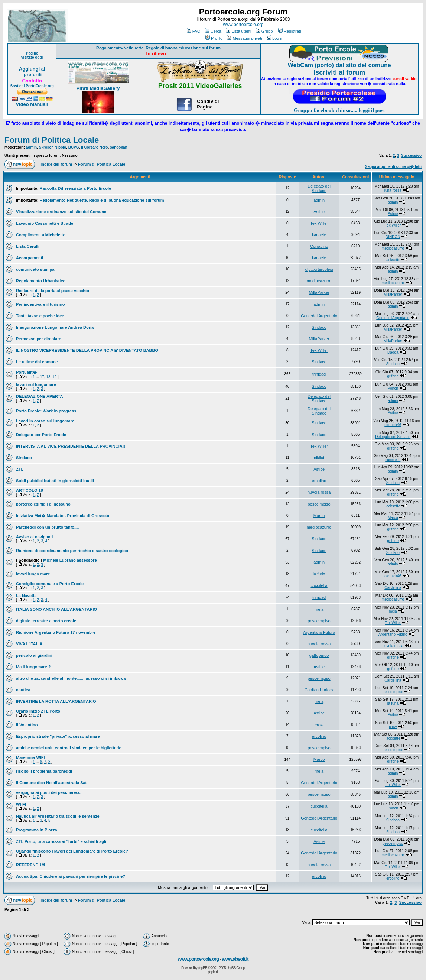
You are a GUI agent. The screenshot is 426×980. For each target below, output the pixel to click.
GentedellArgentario (319, 316)
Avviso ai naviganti (34, 537)
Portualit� (26, 372)
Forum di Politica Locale (52, 140)
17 (42, 377)
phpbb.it (213, 972)
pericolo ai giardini (34, 655)
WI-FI (21, 804)
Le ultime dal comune (37, 362)
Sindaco (319, 327)
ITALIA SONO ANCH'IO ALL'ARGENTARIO (56, 609)
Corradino (319, 246)
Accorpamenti (30, 258)
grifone (393, 376)
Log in (275, 38)
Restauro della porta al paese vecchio (53, 291)
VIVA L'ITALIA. (30, 644)
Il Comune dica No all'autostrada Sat (51, 783)
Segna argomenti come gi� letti (393, 167)
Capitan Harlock (319, 690)
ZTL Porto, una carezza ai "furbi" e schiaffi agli (61, 841)
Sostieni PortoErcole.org (32, 86)
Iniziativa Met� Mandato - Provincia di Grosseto (63, 516)
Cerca (213, 31)
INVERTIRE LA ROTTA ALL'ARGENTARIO (56, 701)
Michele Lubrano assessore (70, 560)
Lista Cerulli (28, 246)
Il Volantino (27, 725)
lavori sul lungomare (36, 384)
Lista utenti (238, 31)
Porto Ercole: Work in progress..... (49, 411)
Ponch (393, 388)
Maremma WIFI (30, 757)
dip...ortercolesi (319, 269)
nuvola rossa (319, 492)
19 (54, 377)
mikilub (319, 458)
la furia (319, 574)
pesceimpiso (319, 504)
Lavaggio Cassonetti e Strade (45, 223)
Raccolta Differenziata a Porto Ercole (76, 188)
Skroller (46, 147)
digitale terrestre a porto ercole (46, 621)
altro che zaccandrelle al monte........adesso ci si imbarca (71, 678)
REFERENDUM (30, 865)
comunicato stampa (35, 269)
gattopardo (319, 655)
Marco (319, 516)
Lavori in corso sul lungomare (45, 421)
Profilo (214, 38)
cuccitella (393, 460)
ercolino (319, 481)
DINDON (393, 237)
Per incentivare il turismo (40, 304)
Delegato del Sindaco (319, 188)
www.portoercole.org (243, 25)
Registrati (290, 31)
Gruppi (265, 31)
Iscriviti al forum (339, 72)
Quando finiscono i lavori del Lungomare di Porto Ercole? (72, 851)
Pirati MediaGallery (98, 88)
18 (48, 377)
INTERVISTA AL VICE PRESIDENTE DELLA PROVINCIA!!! (71, 446)
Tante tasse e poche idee (40, 316)
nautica (23, 690)
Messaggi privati (244, 38)
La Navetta (26, 596)
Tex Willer (319, 223)
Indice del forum (56, 164)
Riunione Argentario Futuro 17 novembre (56, 632)
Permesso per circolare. (39, 339)
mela (319, 609)
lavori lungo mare (33, 574)
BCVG (74, 147)
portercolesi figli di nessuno (43, 504)
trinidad (319, 374)
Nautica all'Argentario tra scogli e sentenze (58, 816)
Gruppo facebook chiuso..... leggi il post (339, 110)
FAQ (194, 31)
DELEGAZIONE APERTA (40, 396)
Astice (319, 212)
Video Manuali (32, 104)
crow (319, 725)
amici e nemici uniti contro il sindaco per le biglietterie (69, 748)
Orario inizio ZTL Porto (38, 711)
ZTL (20, 469)
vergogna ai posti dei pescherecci (49, 792)
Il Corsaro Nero (94, 147)
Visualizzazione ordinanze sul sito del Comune (61, 212)
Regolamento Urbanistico (41, 281)
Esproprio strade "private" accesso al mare (58, 736)
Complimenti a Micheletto (41, 235)
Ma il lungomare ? (33, 667)
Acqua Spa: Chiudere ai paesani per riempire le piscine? (71, 876)
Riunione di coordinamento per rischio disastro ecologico (72, 551)
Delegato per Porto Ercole (41, 435)
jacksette (393, 260)
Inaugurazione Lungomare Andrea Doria (55, 327)
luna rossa (393, 190)
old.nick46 (393, 425)
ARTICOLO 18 (30, 490)
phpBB (203, 968)
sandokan (119, 147)
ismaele (319, 235)
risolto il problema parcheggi (44, 771)
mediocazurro (393, 248)
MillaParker (319, 292)
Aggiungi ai (32, 69)
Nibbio (60, 147)
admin (31, 147)
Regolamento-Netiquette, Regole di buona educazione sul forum (158, 48)
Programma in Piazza (37, 830)
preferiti (32, 74)
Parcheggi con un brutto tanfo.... (47, 527)
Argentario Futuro (319, 632)
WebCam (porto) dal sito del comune (339, 65)
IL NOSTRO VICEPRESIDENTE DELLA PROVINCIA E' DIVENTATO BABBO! (88, 350)
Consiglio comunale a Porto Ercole (50, 584)
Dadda (393, 352)
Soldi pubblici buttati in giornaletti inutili (55, 481)
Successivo (411, 155)
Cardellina (393, 588)
